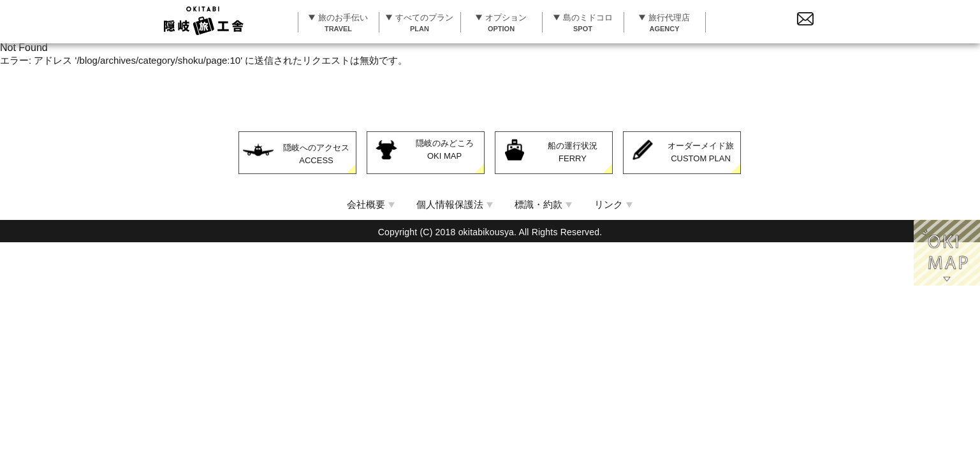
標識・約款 (538, 204)
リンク (609, 204)
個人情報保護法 (450, 204)
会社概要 (366, 204)
